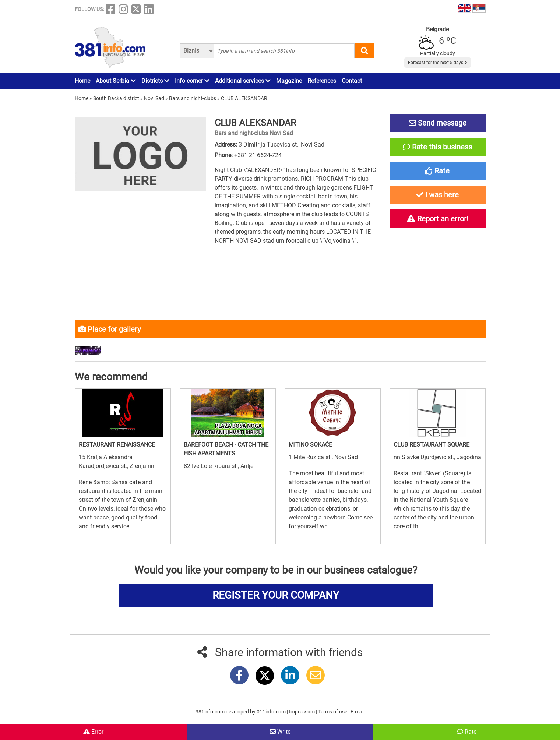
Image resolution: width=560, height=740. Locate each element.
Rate (467, 732)
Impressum (302, 712)
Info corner (192, 81)
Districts (155, 81)
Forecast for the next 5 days (438, 63)
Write (280, 732)
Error (93, 732)
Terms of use (333, 712)
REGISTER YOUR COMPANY (276, 595)
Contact (352, 81)
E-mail (358, 712)
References (322, 81)
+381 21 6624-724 (258, 155)
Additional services (243, 81)
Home (82, 81)
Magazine (289, 81)
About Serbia (116, 81)
